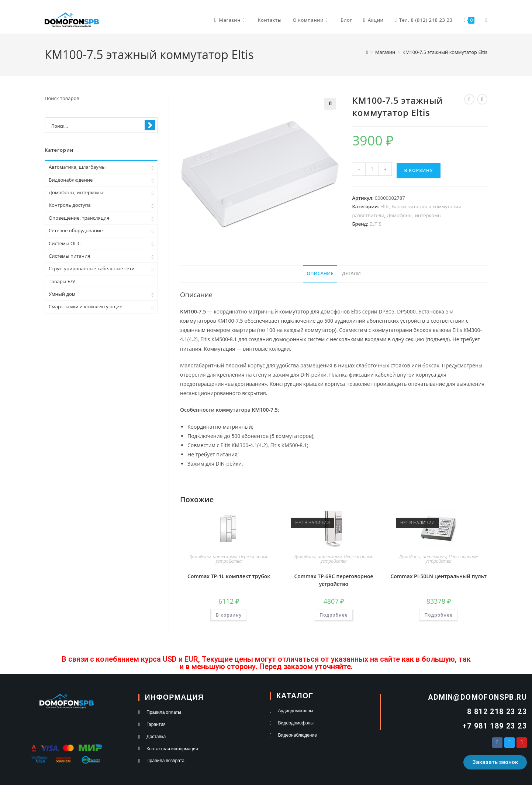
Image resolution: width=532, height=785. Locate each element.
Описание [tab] (320, 273)
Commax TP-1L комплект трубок (229, 576)
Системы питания (69, 256)
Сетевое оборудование (76, 230)
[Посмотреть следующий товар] (482, 99)
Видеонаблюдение (71, 180)
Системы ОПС (65, 243)
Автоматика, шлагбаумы (77, 167)
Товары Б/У (62, 281)
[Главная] (367, 52)
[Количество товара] (372, 169)
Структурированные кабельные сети (92, 268)
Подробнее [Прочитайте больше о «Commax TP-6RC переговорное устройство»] (334, 615)
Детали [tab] (351, 273)
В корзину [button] (229, 615)
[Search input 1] (96, 126)
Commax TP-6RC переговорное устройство (334, 580)
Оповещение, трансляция (79, 218)
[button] (330, 104)
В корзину (418, 170)
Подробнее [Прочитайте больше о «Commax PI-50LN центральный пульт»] (439, 615)
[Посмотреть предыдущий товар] (469, 99)
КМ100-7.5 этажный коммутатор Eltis (445, 52)
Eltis (385, 206)
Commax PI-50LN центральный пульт (438, 576)
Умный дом (62, 294)
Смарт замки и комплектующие (86, 306)
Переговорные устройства (242, 559)
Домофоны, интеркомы (414, 215)
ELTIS (376, 224)
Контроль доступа (70, 205)
